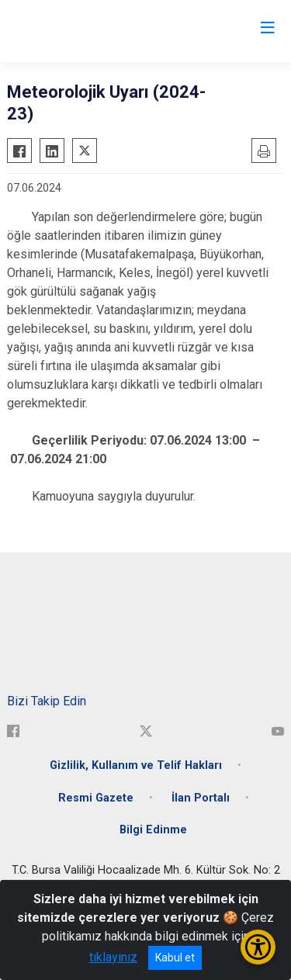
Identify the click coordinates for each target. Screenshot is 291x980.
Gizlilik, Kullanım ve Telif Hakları (136, 765)
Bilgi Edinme (153, 830)
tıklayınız (113, 957)
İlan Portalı (201, 798)
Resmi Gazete (96, 798)
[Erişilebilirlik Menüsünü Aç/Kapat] (258, 947)
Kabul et (175, 957)
